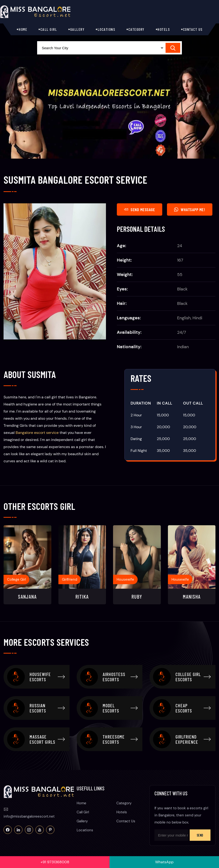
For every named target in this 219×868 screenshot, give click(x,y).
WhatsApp (164, 862)
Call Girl (49, 29)
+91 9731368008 (55, 862)
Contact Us (193, 29)
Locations (107, 29)
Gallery (77, 29)
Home (23, 29)
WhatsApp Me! (190, 209)
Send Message (139, 209)
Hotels (164, 29)
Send (200, 835)
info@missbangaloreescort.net (29, 816)
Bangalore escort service (37, 433)
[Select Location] (101, 48)
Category (136, 29)
